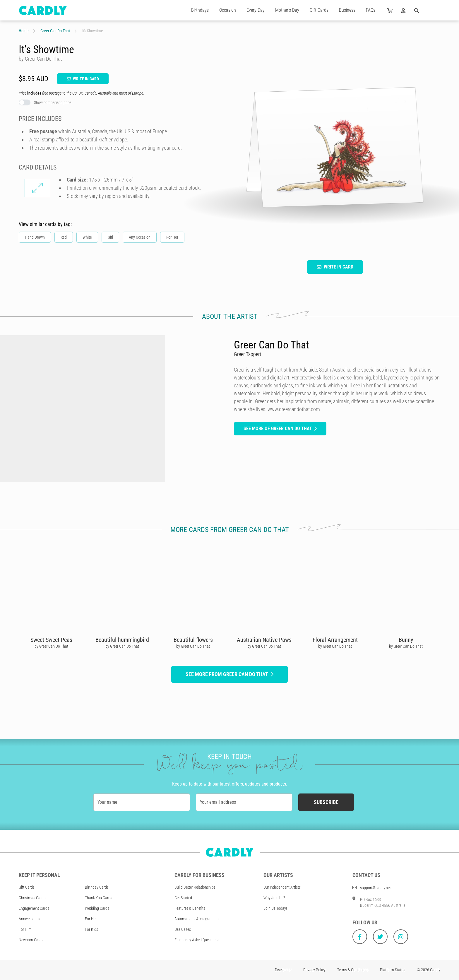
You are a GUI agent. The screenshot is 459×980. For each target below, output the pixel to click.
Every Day (256, 10)
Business (347, 10)
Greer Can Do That (55, 31)
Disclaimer (283, 970)
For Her (172, 237)
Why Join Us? (274, 898)
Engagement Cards (34, 908)
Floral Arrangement (335, 640)
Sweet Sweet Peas (51, 640)
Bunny (406, 640)
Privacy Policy (314, 970)
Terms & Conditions (353, 970)
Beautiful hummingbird (122, 640)
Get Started (183, 898)
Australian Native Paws (264, 640)
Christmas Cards (32, 898)
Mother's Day (287, 10)
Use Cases (183, 929)
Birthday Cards (97, 887)
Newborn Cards (31, 940)
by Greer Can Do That (51, 646)
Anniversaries (29, 919)
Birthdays (200, 10)
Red (64, 237)
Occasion (228, 10)
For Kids (91, 929)
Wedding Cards (97, 908)
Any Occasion (140, 237)
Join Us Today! (275, 908)
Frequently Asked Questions (196, 940)
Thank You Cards (99, 898)
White (87, 237)
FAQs (371, 10)
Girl (110, 237)
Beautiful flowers (193, 640)
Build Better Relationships (195, 887)
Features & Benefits (190, 908)
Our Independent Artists (282, 887)
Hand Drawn (35, 237)
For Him (25, 929)
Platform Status (393, 970)
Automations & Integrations (196, 919)
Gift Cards (319, 10)
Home (24, 31)
